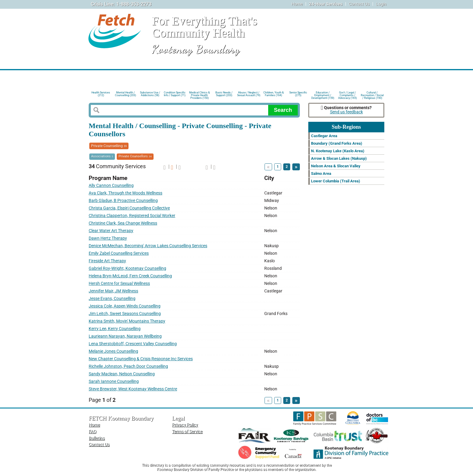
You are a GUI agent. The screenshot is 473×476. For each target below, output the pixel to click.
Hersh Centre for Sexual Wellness (119, 284)
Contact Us (359, 4)
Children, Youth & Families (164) (274, 94)
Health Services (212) (101, 94)
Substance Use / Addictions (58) (150, 94)
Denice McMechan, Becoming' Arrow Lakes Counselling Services (148, 246)
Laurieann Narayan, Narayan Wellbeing (125, 336)
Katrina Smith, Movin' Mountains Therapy (127, 321)
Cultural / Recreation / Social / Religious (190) (372, 95)
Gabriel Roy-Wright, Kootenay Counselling (127, 268)
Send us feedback (346, 112)
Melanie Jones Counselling (113, 351)
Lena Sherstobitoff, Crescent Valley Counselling (133, 344)
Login (381, 4)
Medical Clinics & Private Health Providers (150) (200, 95)
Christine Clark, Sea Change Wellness (123, 223)
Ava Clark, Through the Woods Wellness (125, 193)
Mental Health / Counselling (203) (125, 94)
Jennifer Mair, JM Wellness (113, 291)
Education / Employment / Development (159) (323, 95)
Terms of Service (187, 432)
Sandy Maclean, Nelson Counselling (122, 374)
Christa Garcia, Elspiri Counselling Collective (129, 208)
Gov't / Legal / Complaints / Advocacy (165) (348, 95)
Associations (102, 156)
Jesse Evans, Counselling (112, 299)
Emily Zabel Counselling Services (119, 253)
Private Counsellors (135, 156)
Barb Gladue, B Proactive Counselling (123, 201)
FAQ (93, 432)
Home (297, 4)
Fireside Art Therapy (107, 261)
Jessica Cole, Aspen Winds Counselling (125, 306)
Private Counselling (109, 146)
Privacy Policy (185, 425)
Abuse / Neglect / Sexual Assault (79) (249, 94)
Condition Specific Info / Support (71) (175, 94)
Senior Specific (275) (298, 94)
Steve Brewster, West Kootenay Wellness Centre (133, 389)
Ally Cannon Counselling (111, 186)
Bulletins (97, 438)
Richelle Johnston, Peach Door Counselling (128, 366)
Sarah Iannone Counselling (114, 381)
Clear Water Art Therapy (111, 231)
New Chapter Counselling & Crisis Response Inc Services (141, 359)
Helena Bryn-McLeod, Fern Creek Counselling (130, 276)
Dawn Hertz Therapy (108, 238)
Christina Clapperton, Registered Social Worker (132, 216)
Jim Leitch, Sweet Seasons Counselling (125, 314)
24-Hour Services (326, 4)
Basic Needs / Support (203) (224, 94)
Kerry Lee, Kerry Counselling (115, 329)
